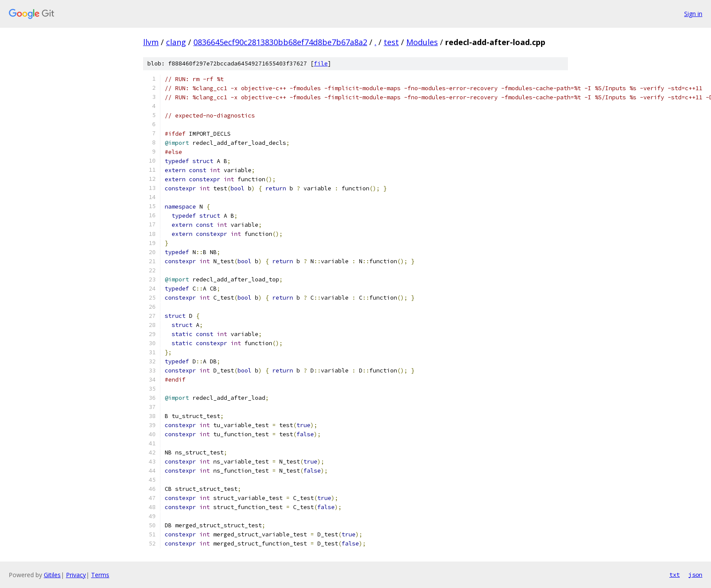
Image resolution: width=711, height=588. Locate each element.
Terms (100, 575)
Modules (422, 42)
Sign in (693, 14)
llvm (151, 42)
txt (675, 575)
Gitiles (52, 575)
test (391, 42)
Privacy (76, 575)
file (321, 64)
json (695, 575)
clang (176, 42)
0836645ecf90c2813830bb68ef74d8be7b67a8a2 (280, 42)
